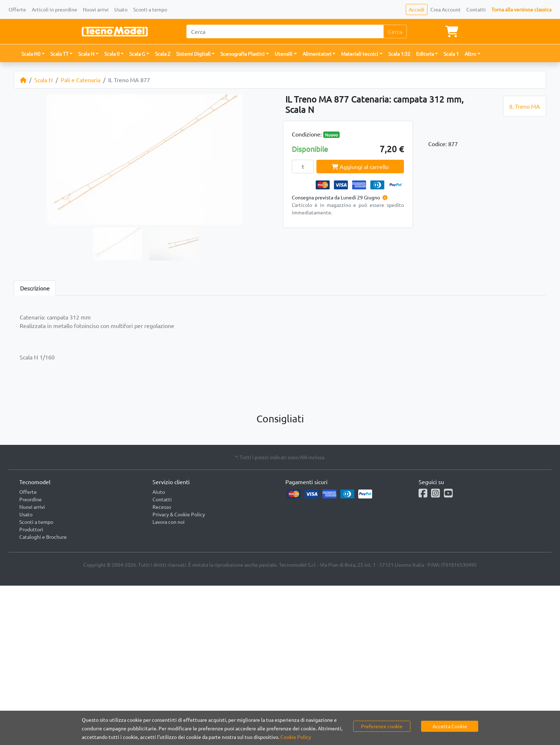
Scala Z (163, 54)
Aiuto (159, 492)
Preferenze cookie (382, 726)
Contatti (476, 9)
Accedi (417, 9)
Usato (121, 9)
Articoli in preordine (54, 9)
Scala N (44, 80)
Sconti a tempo (150, 9)
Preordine (31, 499)
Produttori (31, 529)
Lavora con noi (169, 522)
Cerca (395, 31)
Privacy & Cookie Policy (179, 514)
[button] (33, 54)
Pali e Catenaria (81, 80)
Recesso (162, 507)
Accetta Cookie (450, 726)
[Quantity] (303, 167)
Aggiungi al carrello (360, 167)
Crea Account (446, 9)
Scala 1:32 (399, 54)
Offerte (17, 9)
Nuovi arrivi (96, 9)
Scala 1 (451, 54)
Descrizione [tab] (35, 288)
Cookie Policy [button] (296, 737)
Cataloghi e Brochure (43, 537)
